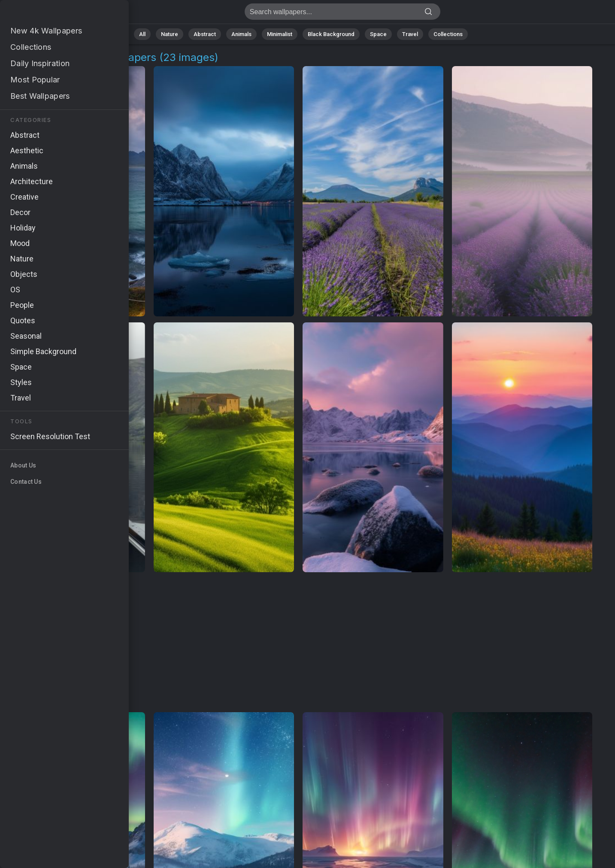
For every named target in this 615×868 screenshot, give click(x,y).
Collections (448, 34)
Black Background (331, 34)
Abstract (205, 34)
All (142, 34)
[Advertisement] (298, 643)
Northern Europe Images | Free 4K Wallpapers (52, 14)
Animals (241, 34)
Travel (410, 34)
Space (378, 34)
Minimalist (280, 34)
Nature (170, 34)
